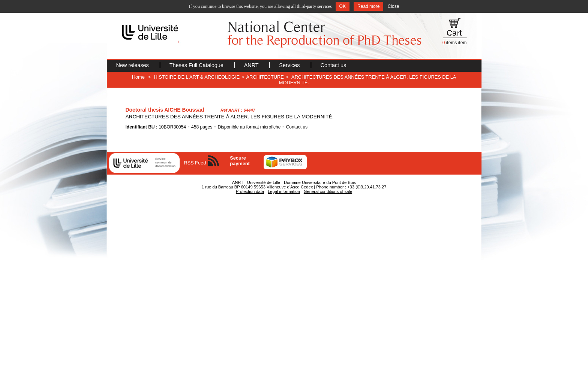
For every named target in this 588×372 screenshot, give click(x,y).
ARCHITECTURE (265, 77)
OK (343, 6)
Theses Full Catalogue (197, 65)
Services (290, 65)
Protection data (250, 191)
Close (394, 6)
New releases (133, 65)
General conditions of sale (328, 191)
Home (138, 77)
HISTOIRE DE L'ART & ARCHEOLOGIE (197, 77)
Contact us (334, 65)
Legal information (284, 191)
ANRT (252, 65)
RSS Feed (195, 163)
